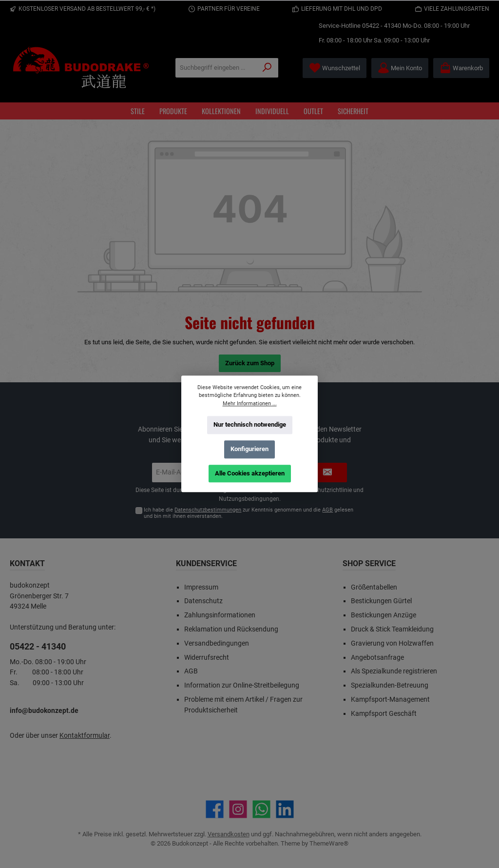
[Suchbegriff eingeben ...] (216, 68)
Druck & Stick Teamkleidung (392, 629)
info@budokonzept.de (44, 711)
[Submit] (327, 473)
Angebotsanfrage (377, 658)
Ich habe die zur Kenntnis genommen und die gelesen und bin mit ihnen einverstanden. (249, 513)
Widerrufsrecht (207, 658)
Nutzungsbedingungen (249, 499)
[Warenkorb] (461, 68)
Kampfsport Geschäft (384, 714)
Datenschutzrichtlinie (324, 490)
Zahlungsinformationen (220, 615)
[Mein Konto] (400, 68)
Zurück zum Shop (250, 363)
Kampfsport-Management (390, 700)
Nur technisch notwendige (250, 424)
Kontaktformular (85, 736)
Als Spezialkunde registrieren (394, 671)
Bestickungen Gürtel (381, 601)
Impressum (201, 587)
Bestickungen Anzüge (384, 615)
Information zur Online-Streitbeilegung (242, 685)
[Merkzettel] (335, 68)
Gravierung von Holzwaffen (392, 643)
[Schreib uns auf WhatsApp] (261, 809)
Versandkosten (229, 834)
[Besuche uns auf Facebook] (215, 809)
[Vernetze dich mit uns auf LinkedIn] (285, 809)
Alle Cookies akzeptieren (250, 473)
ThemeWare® (329, 843)
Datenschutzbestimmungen (208, 510)
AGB (327, 510)
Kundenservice (206, 563)
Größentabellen (374, 587)
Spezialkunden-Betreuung (390, 685)
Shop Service (369, 563)
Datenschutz (203, 601)
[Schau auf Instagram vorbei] (238, 809)
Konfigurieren (249, 449)
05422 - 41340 (382, 26)
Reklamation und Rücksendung (231, 629)
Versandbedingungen (217, 643)
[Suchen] (267, 68)
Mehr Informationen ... (250, 404)
